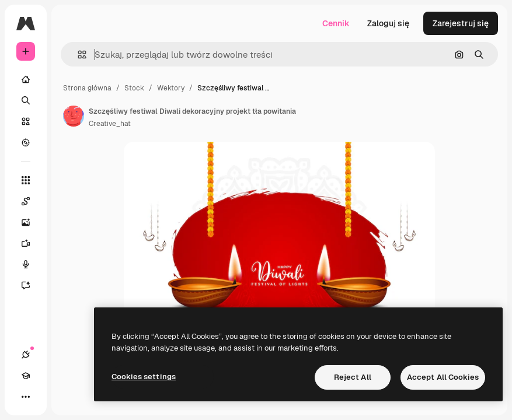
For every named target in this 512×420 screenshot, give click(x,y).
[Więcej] (26, 397)
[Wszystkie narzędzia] (26, 180)
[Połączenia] (26, 355)
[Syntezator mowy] (32, 264)
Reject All (353, 377)
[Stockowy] (26, 121)
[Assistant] (32, 285)
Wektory (171, 88)
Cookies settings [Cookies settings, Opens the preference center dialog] (144, 377)
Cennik (336, 23)
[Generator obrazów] (32, 222)
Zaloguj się (388, 23)
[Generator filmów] (32, 243)
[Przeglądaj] (26, 142)
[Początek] (26, 79)
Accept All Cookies (443, 377)
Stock (134, 88)
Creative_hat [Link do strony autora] (110, 124)
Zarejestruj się (461, 23)
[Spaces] (32, 201)
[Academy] (26, 376)
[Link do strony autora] (74, 116)
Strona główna (87, 88)
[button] (77, 55)
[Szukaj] (26, 100)
